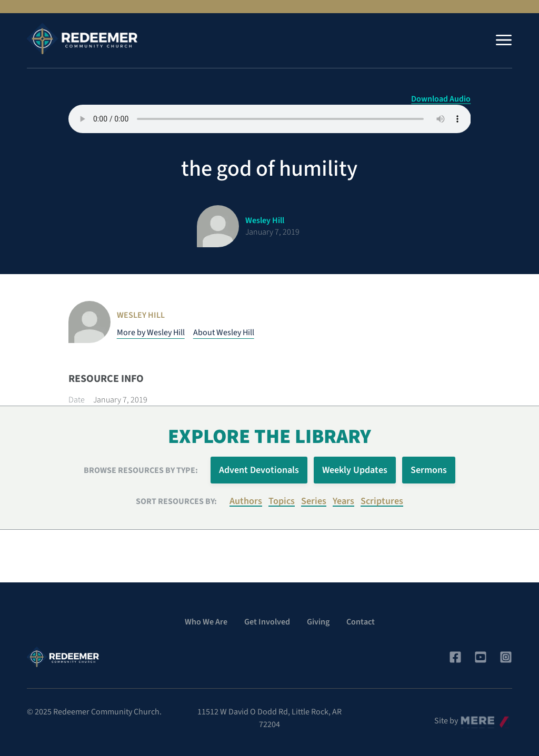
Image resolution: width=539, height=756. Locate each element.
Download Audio (441, 99)
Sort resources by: (176, 501)
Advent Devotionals (259, 470)
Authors (246, 501)
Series (314, 501)
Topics (282, 501)
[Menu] (504, 40)
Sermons (429, 470)
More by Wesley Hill (151, 332)
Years (343, 501)
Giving (318, 622)
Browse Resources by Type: (141, 470)
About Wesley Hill (224, 332)
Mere (470, 718)
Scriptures (382, 501)
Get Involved (267, 622)
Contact (361, 622)
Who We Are (206, 622)
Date (77, 400)
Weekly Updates (355, 470)
